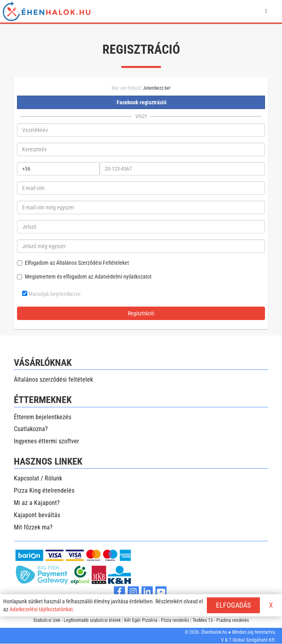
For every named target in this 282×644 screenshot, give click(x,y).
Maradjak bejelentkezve (51, 294)
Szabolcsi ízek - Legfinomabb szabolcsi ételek (77, 620)
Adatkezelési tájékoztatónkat (41, 609)
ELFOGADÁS (233, 605)
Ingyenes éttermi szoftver (46, 441)
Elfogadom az (73, 263)
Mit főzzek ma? (33, 527)
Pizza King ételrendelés (44, 491)
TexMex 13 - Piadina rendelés (221, 620)
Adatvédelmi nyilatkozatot (123, 277)
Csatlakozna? (31, 429)
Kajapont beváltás (37, 515)
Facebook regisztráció (141, 102)
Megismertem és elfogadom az (84, 277)
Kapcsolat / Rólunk (38, 478)
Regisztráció (141, 313)
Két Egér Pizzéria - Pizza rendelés (157, 620)
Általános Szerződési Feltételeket (93, 263)
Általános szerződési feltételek (53, 379)
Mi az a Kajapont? (37, 503)
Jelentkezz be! (157, 88)
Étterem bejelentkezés (43, 417)
